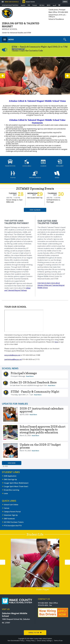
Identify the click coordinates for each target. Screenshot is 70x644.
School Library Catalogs (44, 641)
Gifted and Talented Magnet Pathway (17, 289)
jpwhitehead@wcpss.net (13, 359)
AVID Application (10, 476)
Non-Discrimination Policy (16, 641)
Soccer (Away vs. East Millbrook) (14, 201)
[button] (11, 2)
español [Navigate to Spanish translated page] (23, 5)
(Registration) (18, 49)
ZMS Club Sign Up (10, 479)
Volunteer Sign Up (11, 515)
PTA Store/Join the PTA (13, 526)
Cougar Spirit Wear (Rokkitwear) (16, 483)
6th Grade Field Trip (35, 198)
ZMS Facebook (9, 519)
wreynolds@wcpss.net (12, 355)
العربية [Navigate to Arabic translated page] (54, 5)
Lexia (6, 493)
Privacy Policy (30, 641)
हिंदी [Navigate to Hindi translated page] (59, 5)
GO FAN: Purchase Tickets (14, 522)
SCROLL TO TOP (34, 633)
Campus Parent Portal (12, 512)
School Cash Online (11, 505)
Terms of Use (58, 641)
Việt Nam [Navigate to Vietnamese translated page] (42, 5)
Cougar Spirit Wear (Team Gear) (16, 486)
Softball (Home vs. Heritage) (53, 201)
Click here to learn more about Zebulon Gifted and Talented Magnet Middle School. (51, 285)
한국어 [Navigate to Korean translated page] (49, 5)
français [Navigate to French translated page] (35, 5)
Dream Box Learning (11, 490)
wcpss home (30, 2)
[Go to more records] (12, 463)
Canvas (7, 508)
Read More (30, 376)
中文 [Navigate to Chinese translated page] (29, 5)
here (57, 342)
